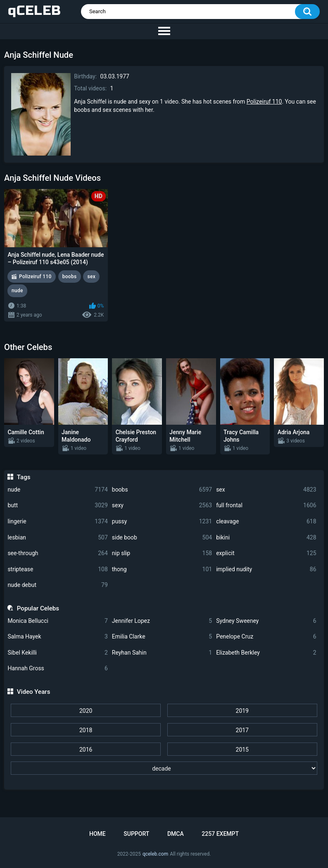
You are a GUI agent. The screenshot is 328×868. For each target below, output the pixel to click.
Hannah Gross (57, 668)
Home (97, 834)
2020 (86, 711)
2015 (242, 750)
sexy (162, 505)
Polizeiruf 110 (264, 102)
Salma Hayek (57, 637)
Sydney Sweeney (266, 621)
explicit (266, 553)
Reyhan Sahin (162, 653)
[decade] (164, 768)
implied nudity (266, 569)
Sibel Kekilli (57, 653)
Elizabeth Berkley (266, 653)
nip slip (162, 553)
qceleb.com (155, 854)
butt (57, 505)
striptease (57, 569)
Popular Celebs (38, 608)
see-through (57, 553)
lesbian (57, 538)
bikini (266, 538)
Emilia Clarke (162, 637)
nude (57, 490)
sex (266, 490)
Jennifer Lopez (162, 621)
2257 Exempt (220, 834)
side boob (162, 538)
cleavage (266, 522)
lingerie (57, 522)
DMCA (176, 834)
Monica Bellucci (57, 621)
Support (136, 834)
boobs (162, 490)
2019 (242, 711)
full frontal (266, 505)
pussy (162, 522)
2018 (86, 730)
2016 (86, 750)
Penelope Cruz (266, 637)
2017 (242, 730)
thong (162, 569)
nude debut (57, 585)
